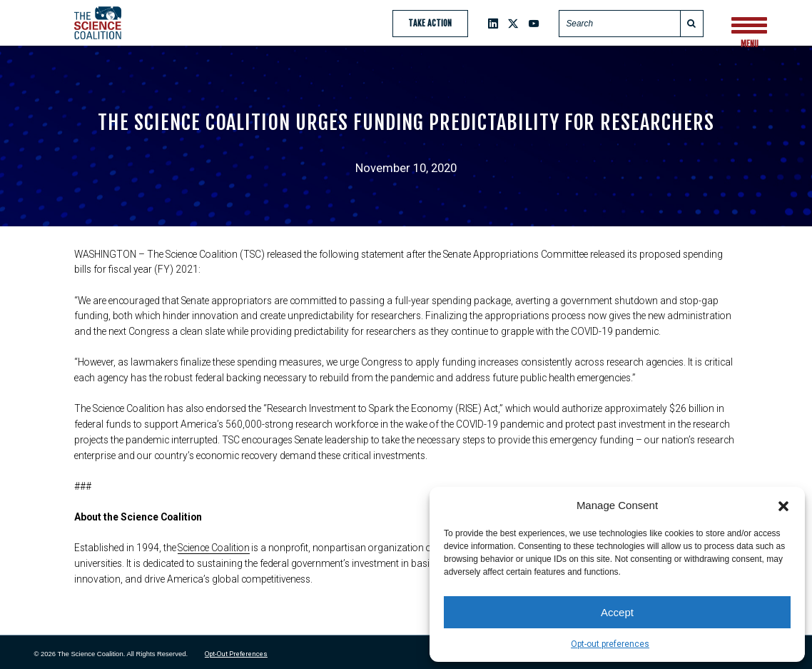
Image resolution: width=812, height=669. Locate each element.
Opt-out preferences (610, 644)
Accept (617, 612)
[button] (783, 505)
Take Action (430, 23)
